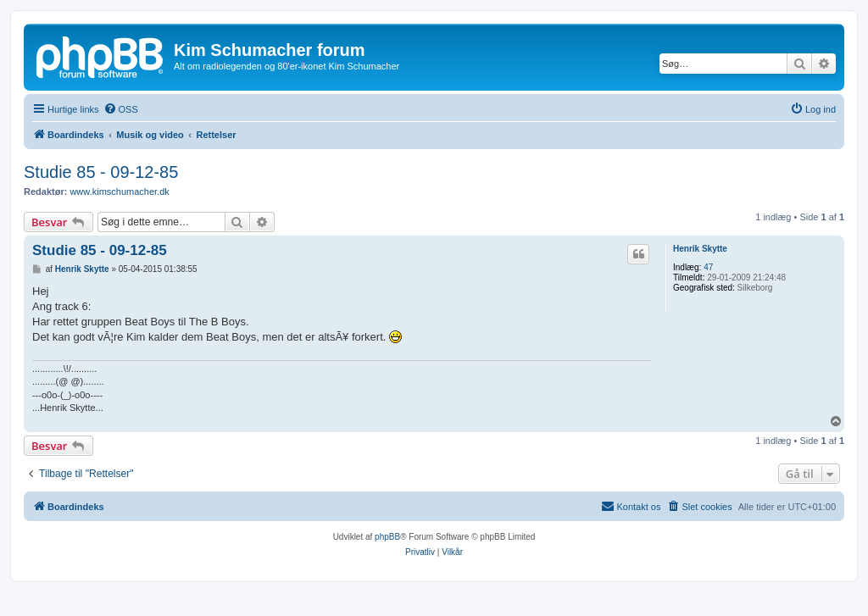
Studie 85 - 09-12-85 (101, 172)
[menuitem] (121, 109)
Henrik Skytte (700, 249)
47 (708, 267)
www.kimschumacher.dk (119, 191)
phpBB (387, 537)
